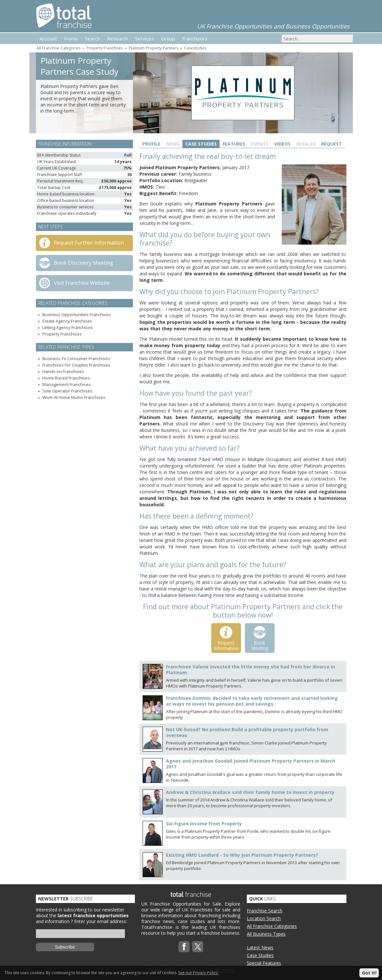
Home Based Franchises (66, 378)
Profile (151, 144)
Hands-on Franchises (63, 371)
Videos (282, 144)
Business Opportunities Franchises (77, 314)
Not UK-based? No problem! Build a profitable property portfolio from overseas (247, 732)
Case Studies (201, 144)
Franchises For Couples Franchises (76, 365)
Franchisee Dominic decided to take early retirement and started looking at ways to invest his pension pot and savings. (252, 701)
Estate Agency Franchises (67, 321)
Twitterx (198, 947)
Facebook (184, 947)
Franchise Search (265, 911)
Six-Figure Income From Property (204, 824)
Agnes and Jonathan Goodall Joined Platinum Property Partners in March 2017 (251, 764)
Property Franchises (105, 48)
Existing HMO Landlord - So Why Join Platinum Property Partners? (242, 855)
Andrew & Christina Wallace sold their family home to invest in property (250, 792)
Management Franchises (67, 384)
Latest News (260, 947)
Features (234, 144)
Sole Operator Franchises (67, 391)
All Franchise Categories (59, 48)
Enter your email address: (101, 921)
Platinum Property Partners (153, 48)
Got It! (369, 973)
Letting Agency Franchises (68, 327)
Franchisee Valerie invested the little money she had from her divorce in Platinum (251, 670)
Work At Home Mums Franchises (74, 397)
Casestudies (195, 48)
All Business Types (266, 934)
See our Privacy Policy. (198, 973)
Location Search (264, 918)
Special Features (264, 963)
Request (332, 144)
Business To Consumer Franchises (76, 358)
